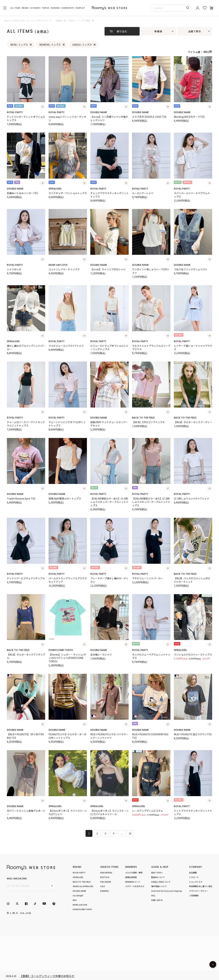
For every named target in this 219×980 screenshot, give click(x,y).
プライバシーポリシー (199, 891)
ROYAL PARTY (15, 112)
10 (130, 833)
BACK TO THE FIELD (143, 418)
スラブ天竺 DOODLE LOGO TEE (149, 117)
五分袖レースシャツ (101, 654)
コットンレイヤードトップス (64, 269)
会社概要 (193, 873)
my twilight (78, 895)
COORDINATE (68, 8)
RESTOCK (105, 877)
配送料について (158, 877)
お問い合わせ (157, 900)
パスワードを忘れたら (135, 886)
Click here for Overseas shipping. (167, 891)
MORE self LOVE (58, 265)
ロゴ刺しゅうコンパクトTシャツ (191, 498)
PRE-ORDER (106, 882)
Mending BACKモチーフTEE (189, 117)
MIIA (75, 900)
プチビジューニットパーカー (148, 578)
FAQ (153, 895)
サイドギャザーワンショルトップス (68, 193)
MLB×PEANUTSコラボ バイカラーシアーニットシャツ (109, 736)
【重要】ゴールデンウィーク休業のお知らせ (47, 976)
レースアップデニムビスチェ (148, 811)
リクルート (194, 877)
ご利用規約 (194, 895)
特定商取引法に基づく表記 (201, 886)
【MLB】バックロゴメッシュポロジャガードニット (192, 580)
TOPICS (46, 8)
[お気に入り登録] (43, 107)
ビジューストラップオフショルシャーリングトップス (109, 347)
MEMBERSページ (133, 882)
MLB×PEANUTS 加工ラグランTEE (193, 734)
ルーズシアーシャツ (143, 193)
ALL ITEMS (15, 8)
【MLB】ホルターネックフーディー (193, 422)
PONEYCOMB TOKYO (61, 650)
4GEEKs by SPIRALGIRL (83, 886)
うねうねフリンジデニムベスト (191, 269)
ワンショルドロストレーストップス (193, 654)
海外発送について (159, 886)
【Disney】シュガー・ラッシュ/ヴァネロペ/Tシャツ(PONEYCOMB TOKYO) (67, 658)
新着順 (158, 31)
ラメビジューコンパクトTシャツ (66, 346)
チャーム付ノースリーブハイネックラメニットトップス (26, 424)
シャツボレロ (14, 269)
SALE (103, 886)
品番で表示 (195, 31)
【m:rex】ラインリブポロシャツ (108, 269)
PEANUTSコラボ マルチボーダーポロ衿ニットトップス (67, 736)
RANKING (55, 8)
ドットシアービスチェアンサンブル (26, 578)
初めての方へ (157, 873)
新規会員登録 (131, 877)
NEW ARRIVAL (106, 873)
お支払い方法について (161, 882)
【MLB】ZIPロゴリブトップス (148, 422)
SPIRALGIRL (55, 189)
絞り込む (122, 31)
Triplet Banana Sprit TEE (21, 498)
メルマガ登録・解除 (134, 873)
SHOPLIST (80, 8)
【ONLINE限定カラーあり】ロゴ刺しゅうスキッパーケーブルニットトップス (109, 502)
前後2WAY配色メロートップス (65, 498)
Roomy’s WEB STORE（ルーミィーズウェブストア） (29, 21)
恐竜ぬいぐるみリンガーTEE (22, 193)
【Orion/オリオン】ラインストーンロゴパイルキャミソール (109, 812)
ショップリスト (196, 882)
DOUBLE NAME (99, 112)
